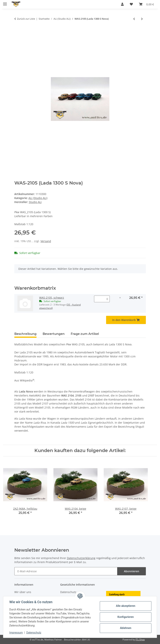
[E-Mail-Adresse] (66, 571)
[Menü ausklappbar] (5, 2)
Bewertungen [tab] (54, 334)
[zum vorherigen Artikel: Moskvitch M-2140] (134, 19)
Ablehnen (125, 628)
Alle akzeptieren (125, 606)
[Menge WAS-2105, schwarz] (102, 299)
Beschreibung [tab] (25, 334)
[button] (122, 4)
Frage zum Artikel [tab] (85, 334)
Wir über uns (23, 592)
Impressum (16, 633)
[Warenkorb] (146, 4)
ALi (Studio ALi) (38, 198)
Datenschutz (34, 633)
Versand (46, 241)
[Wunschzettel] (131, 4)
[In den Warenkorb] (17, 31)
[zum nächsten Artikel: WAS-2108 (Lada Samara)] (142, 19)
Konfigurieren (125, 617)
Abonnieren (132, 571)
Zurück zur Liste (26, 19)
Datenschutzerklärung (81, 558)
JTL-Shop (140, 640)
